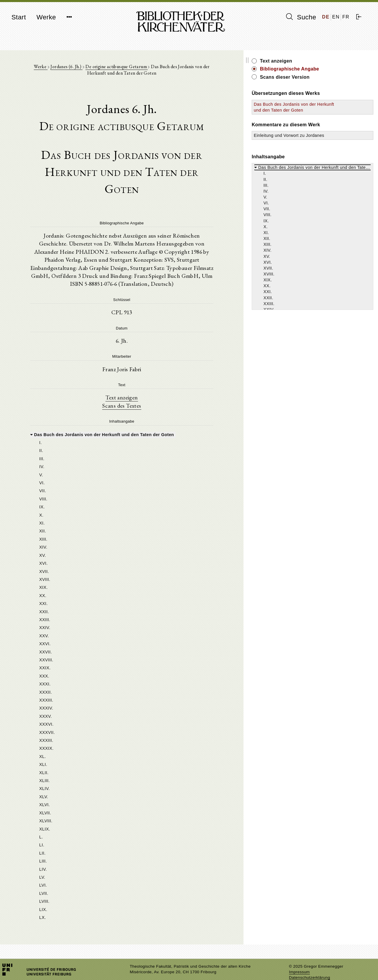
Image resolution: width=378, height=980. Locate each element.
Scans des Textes (142, 384)
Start (19, 17)
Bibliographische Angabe (330, 69)
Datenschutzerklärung (310, 967)
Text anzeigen (142, 376)
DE (326, 17)
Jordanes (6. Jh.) (68, 68)
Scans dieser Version (325, 77)
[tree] (142, 659)
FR (346, 17)
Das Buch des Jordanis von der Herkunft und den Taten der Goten (321, 110)
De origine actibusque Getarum (118, 68)
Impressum (299, 961)
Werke (46, 17)
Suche (301, 17)
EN (336, 17)
